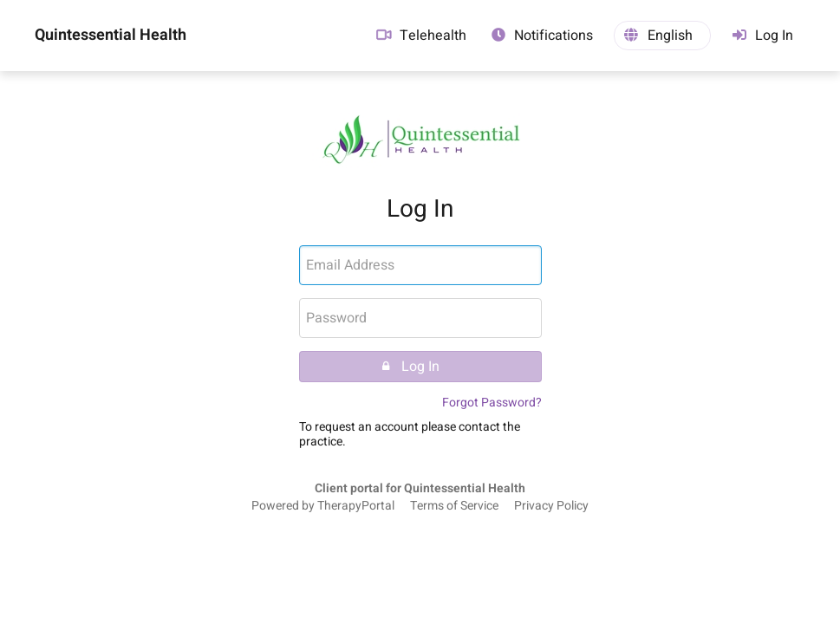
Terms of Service (454, 506)
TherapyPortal (356, 506)
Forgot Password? (492, 403)
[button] (662, 36)
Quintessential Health (111, 36)
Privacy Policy (551, 506)
